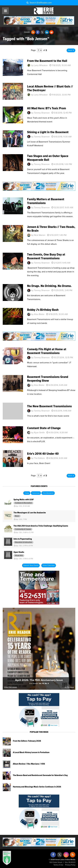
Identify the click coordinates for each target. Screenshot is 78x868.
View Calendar (49, 565)
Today (27, 493)
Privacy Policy (70, 865)
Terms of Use (58, 865)
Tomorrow (36, 493)
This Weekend (48, 493)
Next (71, 50)
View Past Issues (10, 687)
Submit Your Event (31, 565)
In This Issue (69, 687)
